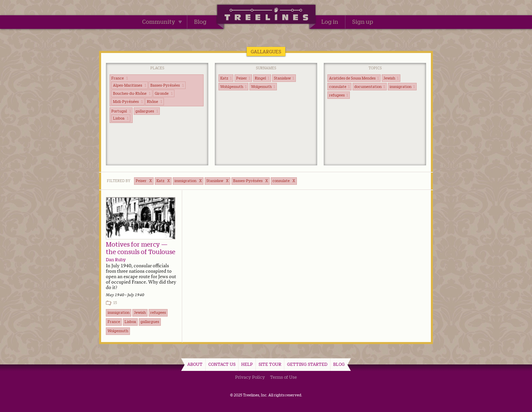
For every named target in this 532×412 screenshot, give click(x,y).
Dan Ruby (116, 259)
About (195, 364)
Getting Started (307, 364)
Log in (330, 22)
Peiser (243, 78)
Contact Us (222, 364)
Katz (226, 78)
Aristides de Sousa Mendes (354, 78)
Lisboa (121, 118)
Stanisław (284, 78)
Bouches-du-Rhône (132, 93)
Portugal (121, 111)
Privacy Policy (250, 377)
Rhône (155, 102)
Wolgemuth (263, 87)
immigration (402, 87)
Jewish (391, 78)
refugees (339, 95)
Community (162, 22)
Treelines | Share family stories (266, 15)
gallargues (147, 111)
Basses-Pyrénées (167, 85)
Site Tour (270, 364)
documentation (370, 87)
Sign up (363, 22)
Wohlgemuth (233, 87)
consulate (339, 87)
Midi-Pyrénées (128, 102)
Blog (200, 22)
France (120, 78)
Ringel (262, 78)
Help (247, 364)
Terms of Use (283, 377)
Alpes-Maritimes (130, 85)
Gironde (164, 93)
